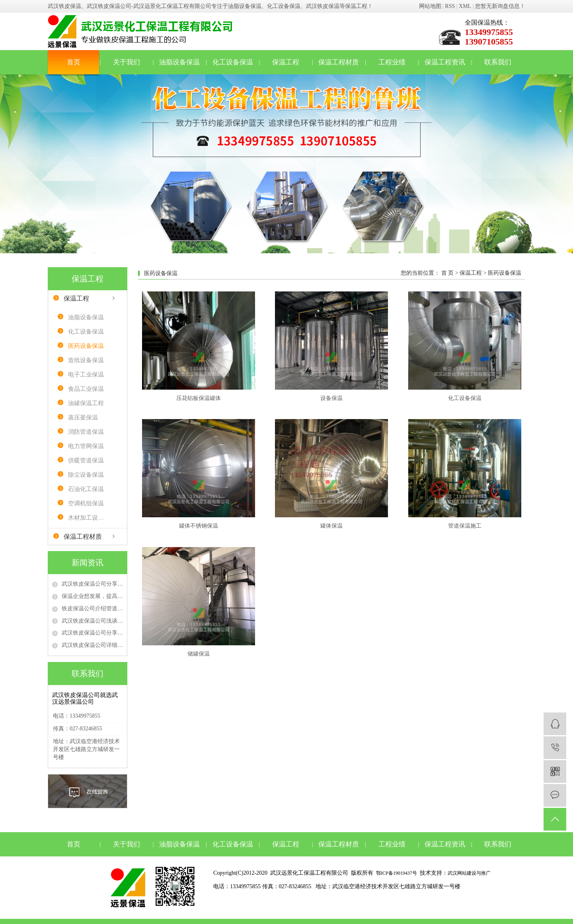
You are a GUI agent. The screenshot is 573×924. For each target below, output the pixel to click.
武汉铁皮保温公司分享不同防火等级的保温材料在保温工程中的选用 (92, 584)
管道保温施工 (465, 526)
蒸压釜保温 (83, 417)
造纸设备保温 (86, 360)
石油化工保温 (86, 489)
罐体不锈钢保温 (199, 526)
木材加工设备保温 (89, 518)
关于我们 (127, 62)
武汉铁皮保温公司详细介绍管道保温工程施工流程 (92, 645)
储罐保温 (199, 654)
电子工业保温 (86, 375)
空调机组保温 (86, 503)
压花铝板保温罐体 (199, 398)
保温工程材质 (339, 62)
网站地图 (430, 6)
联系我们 (498, 62)
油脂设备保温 (179, 62)
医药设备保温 (86, 346)
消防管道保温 (86, 432)
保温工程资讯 (445, 62)
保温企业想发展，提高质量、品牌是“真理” (92, 596)
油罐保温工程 (86, 403)
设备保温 (331, 398)
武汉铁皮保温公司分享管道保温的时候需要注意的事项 (92, 633)
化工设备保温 (233, 62)
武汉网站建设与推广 (469, 873)
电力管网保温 (86, 446)
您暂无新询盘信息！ (500, 6)
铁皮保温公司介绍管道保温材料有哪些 (92, 609)
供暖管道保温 (86, 460)
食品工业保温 (86, 389)
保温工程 (286, 62)
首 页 (448, 273)
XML (465, 6)
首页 (74, 62)
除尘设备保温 (86, 475)
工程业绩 (392, 62)
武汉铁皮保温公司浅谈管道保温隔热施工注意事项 (92, 621)
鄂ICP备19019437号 (397, 873)
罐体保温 (331, 526)
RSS (450, 6)
